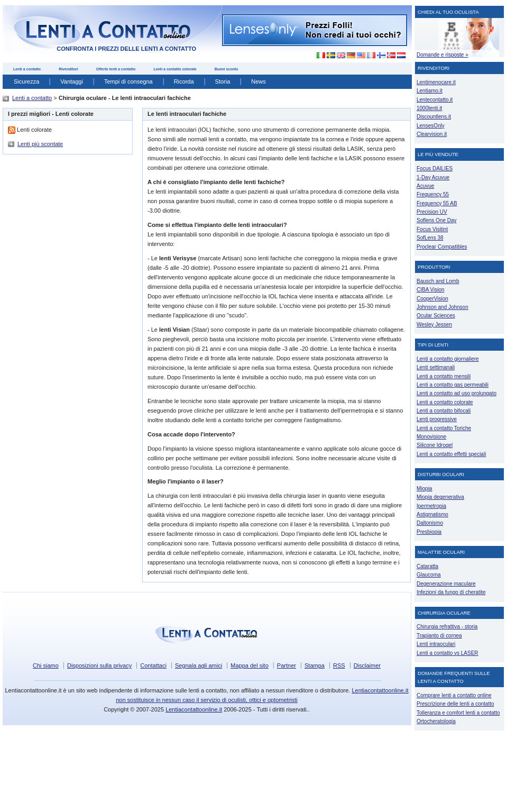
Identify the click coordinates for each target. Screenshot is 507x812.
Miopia (424, 489)
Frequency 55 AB (437, 203)
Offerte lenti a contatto (116, 69)
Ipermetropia (431, 506)
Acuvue (425, 186)
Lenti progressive (437, 419)
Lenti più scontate (40, 144)
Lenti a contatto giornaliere (448, 359)
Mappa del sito (250, 665)
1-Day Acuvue (433, 177)
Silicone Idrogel (435, 445)
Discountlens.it (434, 117)
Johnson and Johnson (443, 307)
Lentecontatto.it (435, 100)
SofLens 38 (430, 238)
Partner (287, 665)
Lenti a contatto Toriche (444, 428)
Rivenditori (68, 69)
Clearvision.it (432, 134)
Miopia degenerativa (440, 497)
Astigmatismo (432, 514)
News (259, 81)
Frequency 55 (433, 194)
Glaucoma (429, 575)
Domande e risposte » (443, 55)
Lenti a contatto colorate (175, 69)
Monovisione (431, 437)
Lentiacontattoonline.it (194, 709)
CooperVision (432, 299)
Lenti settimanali (436, 367)
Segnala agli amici (199, 665)
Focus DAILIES (435, 168)
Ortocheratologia (436, 721)
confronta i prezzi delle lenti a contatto (126, 49)
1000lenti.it (429, 108)
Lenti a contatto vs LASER (448, 653)
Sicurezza (26, 81)
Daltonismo (430, 523)
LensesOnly (431, 126)
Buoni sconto (227, 69)
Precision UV (432, 212)
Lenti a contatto (27, 69)
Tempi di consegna (128, 81)
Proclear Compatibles (442, 247)
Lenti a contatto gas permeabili (453, 385)
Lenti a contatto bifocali (444, 411)
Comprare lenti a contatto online (454, 695)
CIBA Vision (431, 290)
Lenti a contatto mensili (444, 376)
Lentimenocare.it (436, 82)
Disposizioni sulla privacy (99, 665)
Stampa (315, 665)
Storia (223, 81)
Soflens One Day (436, 220)
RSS (339, 665)
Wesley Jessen (434, 325)
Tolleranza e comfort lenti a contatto (458, 713)
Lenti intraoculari (436, 644)
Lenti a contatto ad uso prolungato (457, 393)
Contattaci (153, 665)
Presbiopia (429, 532)
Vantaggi (72, 81)
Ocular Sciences (436, 316)
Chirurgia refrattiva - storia (447, 627)
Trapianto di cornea (439, 636)
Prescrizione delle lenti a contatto (455, 704)
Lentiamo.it (430, 91)
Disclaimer (367, 665)
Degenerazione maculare (446, 584)
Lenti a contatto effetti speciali (451, 454)
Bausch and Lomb (438, 281)
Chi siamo (46, 665)
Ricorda (184, 81)
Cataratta (427, 566)
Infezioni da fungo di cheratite (451, 592)
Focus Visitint (432, 229)
